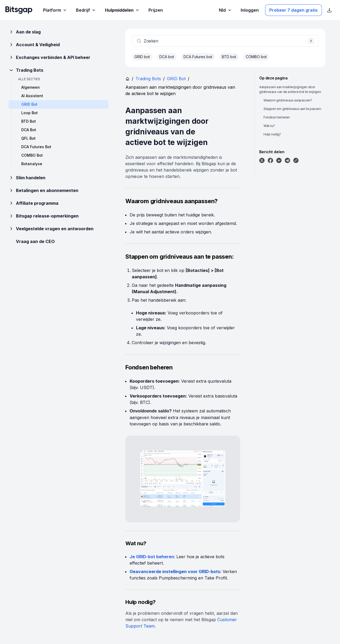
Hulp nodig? (272, 134)
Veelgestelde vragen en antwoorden (51, 229)
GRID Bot (176, 79)
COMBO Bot (32, 155)
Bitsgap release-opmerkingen (44, 216)
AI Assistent (32, 96)
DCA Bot (29, 130)
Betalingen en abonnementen (43, 190)
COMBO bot (256, 57)
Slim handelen (27, 178)
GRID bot (142, 57)
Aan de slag (25, 32)
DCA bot (167, 57)
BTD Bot (29, 121)
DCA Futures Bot (36, 147)
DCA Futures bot (198, 57)
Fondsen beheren (277, 117)
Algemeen (31, 87)
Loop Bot (29, 113)
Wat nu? (269, 126)
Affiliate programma (33, 203)
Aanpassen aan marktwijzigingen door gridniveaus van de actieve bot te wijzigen (290, 89)
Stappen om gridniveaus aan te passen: (292, 109)
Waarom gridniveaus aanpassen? (288, 100)
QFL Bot (28, 138)
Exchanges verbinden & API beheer (49, 57)
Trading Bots (26, 70)
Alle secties (29, 79)
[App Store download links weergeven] (329, 10)
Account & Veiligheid (34, 45)
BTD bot (229, 57)
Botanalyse (32, 164)
